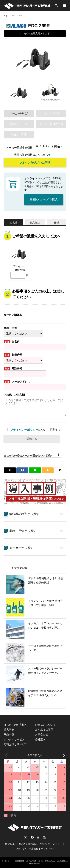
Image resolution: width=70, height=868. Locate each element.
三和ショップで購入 (44, 200)
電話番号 (13, 369)
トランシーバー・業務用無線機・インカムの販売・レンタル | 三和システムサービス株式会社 (35, 861)
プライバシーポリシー (24, 430)
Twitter (26, 837)
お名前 (12, 342)
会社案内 (40, 739)
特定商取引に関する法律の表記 (21, 844)
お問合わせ (42, 734)
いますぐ (35, 162)
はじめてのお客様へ (15, 725)
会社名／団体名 (13, 315)
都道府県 (13, 355)
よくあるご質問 (44, 730)
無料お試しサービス (15, 744)
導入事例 (9, 730)
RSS (44, 837)
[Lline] (35, 470)
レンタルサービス (14, 739)
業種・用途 (10, 328)
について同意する (35, 430)
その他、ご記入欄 (14, 395)
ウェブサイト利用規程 (27, 849)
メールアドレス (17, 382)
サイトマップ (48, 849)
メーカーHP (19, 113)
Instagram (38, 837)
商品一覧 (9, 734)
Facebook (32, 837)
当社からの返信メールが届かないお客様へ (29, 456)
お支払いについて (46, 725)
